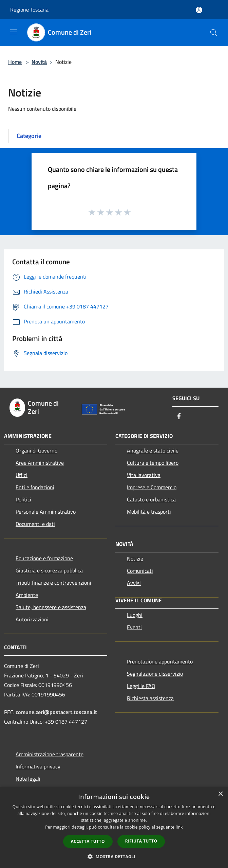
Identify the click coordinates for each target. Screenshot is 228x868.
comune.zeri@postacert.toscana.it (56, 712)
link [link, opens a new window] (179, 827)
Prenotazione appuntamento (160, 661)
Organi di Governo (36, 450)
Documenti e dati (35, 524)
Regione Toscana (29, 10)
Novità (39, 62)
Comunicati (140, 571)
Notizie (135, 559)
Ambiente (27, 595)
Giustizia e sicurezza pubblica (49, 570)
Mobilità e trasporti (149, 512)
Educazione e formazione (44, 558)
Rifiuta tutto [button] (141, 841)
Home (15, 62)
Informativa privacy (38, 766)
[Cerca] (214, 33)
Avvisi (134, 583)
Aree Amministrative (40, 463)
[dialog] (114, 827)
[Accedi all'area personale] (199, 10)
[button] (114, 856)
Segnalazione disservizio (155, 674)
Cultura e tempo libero (153, 463)
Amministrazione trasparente (50, 754)
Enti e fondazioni (35, 487)
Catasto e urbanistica (151, 499)
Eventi (134, 627)
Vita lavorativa (144, 475)
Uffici (22, 475)
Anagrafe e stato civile (153, 450)
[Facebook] (179, 417)
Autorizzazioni (32, 619)
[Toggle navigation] (14, 32)
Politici (23, 499)
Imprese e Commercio (152, 487)
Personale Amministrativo (46, 512)
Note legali (28, 779)
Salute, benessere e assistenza (51, 607)
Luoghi (135, 615)
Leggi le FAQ (141, 686)
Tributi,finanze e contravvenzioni (53, 583)
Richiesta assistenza (150, 698)
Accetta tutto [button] (88, 841)
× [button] (220, 794)
